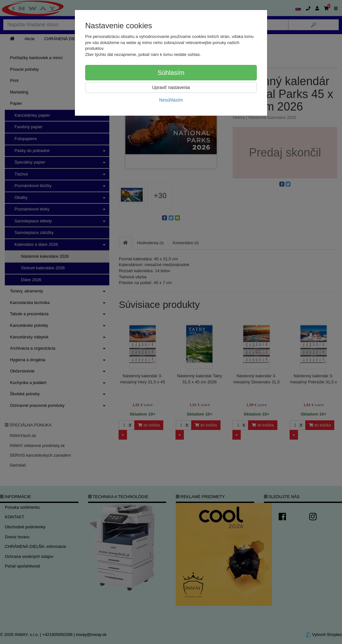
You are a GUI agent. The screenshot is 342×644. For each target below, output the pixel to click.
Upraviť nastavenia (171, 87)
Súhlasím (171, 73)
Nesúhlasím (171, 100)
